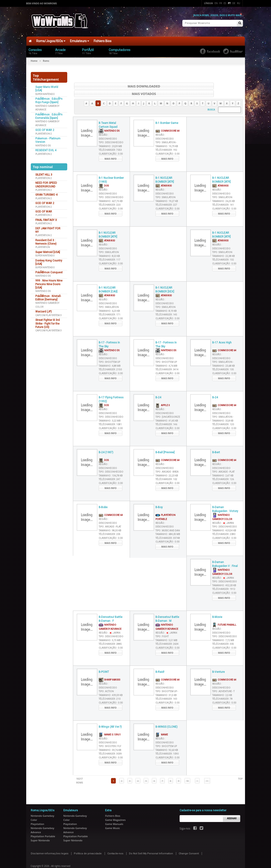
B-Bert (216, 443)
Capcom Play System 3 (48, 313)
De (234, 3)
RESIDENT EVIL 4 (46, 148)
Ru (239, 3)
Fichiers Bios (103, 39)
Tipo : (111, 133)
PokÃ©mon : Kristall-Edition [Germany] (48, 296)
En (216, 3)
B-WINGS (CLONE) (166, 717)
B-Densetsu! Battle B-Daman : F (111, 609)
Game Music (112, 818)
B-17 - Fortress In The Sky (109, 335)
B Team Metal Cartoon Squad (108, 115)
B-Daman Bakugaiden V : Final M (225, 555)
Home (34, 59)
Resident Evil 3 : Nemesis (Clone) (46, 240)
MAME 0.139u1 (110, 725)
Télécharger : (110, 140)
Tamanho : (110, 137)
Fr (221, 3)
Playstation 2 (44, 132)
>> (207, 771)
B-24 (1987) (106, 443)
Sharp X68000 (109, 670)
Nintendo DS (43, 143)
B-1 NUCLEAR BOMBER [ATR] (165, 170)
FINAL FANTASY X (46, 218)
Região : (223, 513)
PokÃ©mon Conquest (49, 270)
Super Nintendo (45, 92)
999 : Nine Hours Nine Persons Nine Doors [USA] (49, 282)
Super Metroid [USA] (48, 250)
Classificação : (111, 144)
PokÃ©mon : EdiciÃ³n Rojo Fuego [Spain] (49, 99)
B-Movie (217, 607)
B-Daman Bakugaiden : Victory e (225, 500)
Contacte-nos (115, 844)
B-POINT (104, 662)
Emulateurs (80, 39)
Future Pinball (224, 615)
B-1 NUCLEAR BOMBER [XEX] (165, 280)
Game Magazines (115, 810)
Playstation (43, 245)
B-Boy (159, 498)
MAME (162, 725)
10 (187, 771)
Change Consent (189, 844)
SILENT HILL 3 (44, 172)
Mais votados (204, 84)
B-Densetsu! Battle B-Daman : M (167, 609)
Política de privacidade (88, 844)
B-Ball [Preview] (165, 443)
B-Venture (218, 662)
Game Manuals (114, 814)
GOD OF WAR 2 (45, 128)
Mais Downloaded (113, 84)
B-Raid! (160, 662)
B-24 (158, 388)
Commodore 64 (168, 121)
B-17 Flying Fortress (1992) (111, 390)
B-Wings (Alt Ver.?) (110, 717)
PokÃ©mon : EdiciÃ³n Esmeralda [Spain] (49, 114)
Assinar (232, 809)
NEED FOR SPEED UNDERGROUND (46, 183)
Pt (229, 3)
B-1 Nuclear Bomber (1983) (111, 170)
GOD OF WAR (44, 209)
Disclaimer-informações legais (50, 844)
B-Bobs (103, 498)
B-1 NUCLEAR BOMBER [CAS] (108, 280)
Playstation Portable (43, 826)
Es (225, 3)
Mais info (111, 149)
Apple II (163, 396)
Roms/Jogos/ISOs (51, 39)
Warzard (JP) (44, 310)
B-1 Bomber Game (167, 113)
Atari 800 (164, 176)
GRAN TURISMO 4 (46, 193)
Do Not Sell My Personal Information (151, 844)
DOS (104, 176)
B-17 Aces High (222, 333)
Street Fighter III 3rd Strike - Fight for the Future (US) (48, 321)
